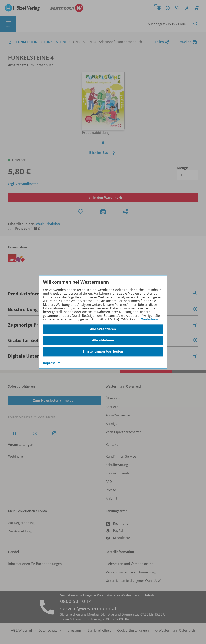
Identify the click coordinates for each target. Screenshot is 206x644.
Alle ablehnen (103, 340)
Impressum (52, 363)
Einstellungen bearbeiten (103, 352)
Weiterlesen (150, 319)
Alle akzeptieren (103, 329)
